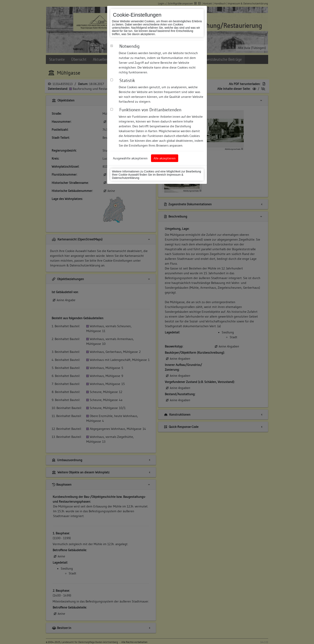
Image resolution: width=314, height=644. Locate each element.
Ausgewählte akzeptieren (130, 158)
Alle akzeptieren (165, 158)
